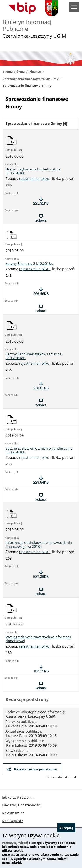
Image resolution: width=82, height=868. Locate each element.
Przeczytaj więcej (15, 843)
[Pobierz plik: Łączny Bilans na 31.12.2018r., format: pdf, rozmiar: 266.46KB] (41, 291)
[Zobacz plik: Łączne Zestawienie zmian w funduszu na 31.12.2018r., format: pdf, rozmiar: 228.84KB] (41, 497)
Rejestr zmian (13, 813)
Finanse (35, 72)
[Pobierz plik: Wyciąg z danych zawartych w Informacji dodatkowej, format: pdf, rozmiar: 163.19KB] (41, 669)
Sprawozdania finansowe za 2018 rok (31, 79)
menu (74, 7)
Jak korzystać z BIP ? (18, 797)
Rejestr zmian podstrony (35, 769)
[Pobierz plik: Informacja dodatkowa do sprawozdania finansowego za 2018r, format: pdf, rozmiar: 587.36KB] (41, 574)
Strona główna (14, 72)
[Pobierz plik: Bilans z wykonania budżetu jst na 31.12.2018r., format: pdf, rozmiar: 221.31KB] (41, 201)
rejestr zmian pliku (35, 179)
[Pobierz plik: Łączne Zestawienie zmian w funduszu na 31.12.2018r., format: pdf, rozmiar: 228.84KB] (41, 480)
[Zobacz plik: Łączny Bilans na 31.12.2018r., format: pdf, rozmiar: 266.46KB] (41, 308)
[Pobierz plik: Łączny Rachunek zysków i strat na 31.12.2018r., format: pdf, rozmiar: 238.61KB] (41, 386)
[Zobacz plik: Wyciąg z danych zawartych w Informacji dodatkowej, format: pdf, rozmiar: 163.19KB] (41, 685)
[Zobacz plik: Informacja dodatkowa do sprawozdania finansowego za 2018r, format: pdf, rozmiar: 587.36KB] (41, 591)
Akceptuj (66, 828)
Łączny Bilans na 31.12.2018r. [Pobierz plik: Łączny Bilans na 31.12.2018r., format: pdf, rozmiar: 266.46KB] (29, 264)
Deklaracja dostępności (21, 805)
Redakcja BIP (13, 821)
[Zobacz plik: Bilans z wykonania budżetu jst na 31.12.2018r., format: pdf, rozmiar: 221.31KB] (41, 218)
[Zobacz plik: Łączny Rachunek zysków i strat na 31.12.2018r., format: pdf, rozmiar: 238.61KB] (41, 403)
